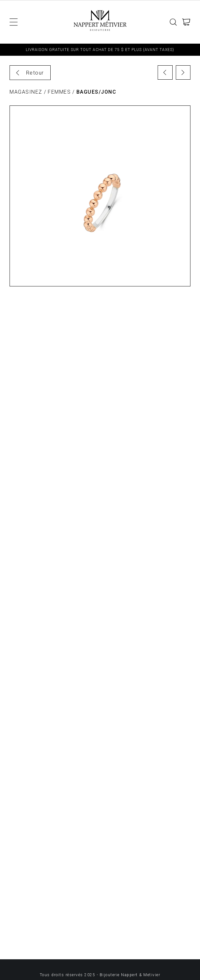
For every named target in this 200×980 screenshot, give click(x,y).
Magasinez (26, 92)
